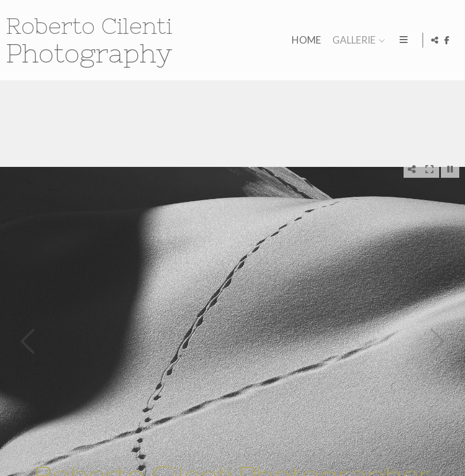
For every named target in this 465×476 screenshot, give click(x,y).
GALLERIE (352, 40)
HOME (304, 40)
